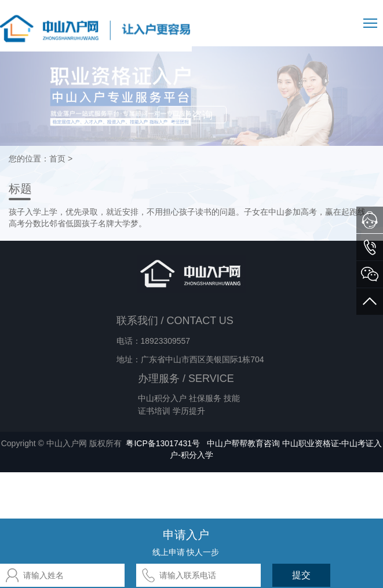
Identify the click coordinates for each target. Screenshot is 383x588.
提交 (301, 575)
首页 (57, 159)
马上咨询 (192, 115)
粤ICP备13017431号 (163, 443)
